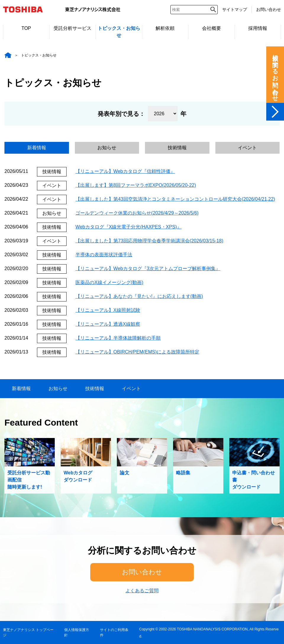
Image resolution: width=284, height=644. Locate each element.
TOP (26, 28)
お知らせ (107, 148)
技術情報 (177, 148)
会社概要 (212, 28)
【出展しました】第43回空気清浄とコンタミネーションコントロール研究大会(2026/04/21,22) (175, 199)
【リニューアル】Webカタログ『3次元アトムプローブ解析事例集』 (148, 269)
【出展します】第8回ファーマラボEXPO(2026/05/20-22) (136, 185)
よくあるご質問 (142, 591)
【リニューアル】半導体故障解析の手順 (118, 338)
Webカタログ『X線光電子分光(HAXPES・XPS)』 (129, 227)
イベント (247, 148)
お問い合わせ (269, 9)
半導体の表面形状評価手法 (104, 255)
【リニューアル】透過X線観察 (108, 324)
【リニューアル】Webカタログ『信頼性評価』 (125, 171)
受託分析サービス (72, 28)
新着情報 (37, 148)
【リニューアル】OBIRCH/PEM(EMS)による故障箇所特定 (137, 352)
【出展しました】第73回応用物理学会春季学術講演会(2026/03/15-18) (149, 241)
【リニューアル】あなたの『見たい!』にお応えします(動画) (139, 296)
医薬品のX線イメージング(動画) (109, 282)
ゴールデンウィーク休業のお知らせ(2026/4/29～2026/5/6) (137, 213)
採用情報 (258, 28)
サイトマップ (235, 9)
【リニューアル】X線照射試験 (108, 310)
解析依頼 (165, 28)
